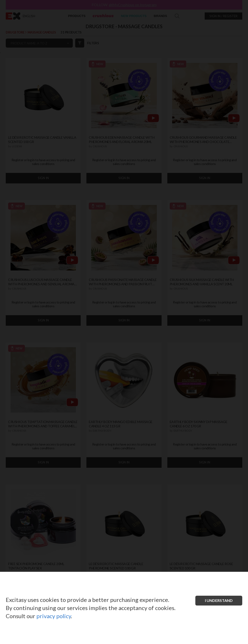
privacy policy (54, 616)
